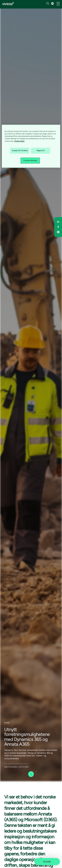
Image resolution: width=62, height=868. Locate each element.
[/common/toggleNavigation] (58, 4)
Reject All (41, 150)
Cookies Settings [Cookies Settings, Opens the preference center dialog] (30, 160)
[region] (31, 146)
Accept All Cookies (20, 150)
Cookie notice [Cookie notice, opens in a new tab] (19, 141)
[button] (52, 3)
